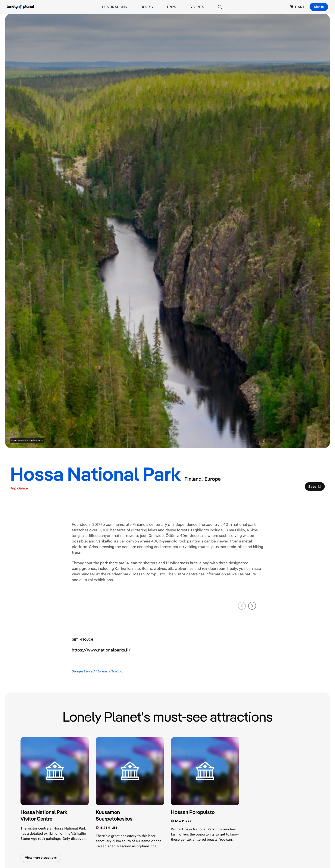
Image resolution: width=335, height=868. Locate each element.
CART (297, 7)
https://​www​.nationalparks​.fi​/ (101, 650)
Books (147, 7)
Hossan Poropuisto (148, 574)
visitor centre (186, 574)
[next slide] (252, 606)
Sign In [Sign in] (319, 7)
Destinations (115, 7)
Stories (197, 7)
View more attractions (41, 858)
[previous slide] (242, 606)
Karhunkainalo (127, 568)
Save (315, 488)
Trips (171, 7)
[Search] (220, 7)
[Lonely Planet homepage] (21, 7)
